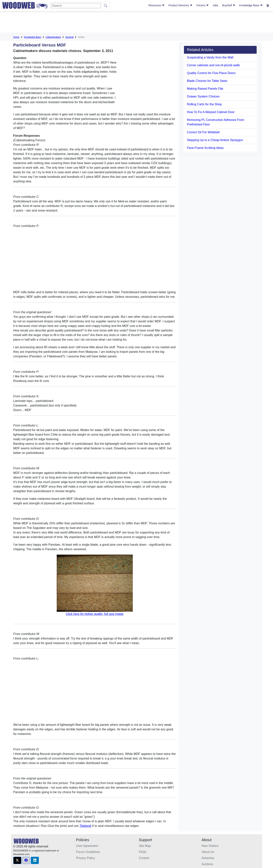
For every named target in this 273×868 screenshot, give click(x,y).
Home (16, 37)
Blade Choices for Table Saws (207, 81)
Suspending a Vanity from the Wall (210, 57)
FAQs (143, 852)
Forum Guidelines (88, 852)
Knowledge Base (251, 5)
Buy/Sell (229, 5)
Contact (144, 858)
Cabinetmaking (53, 37)
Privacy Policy (86, 858)
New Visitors (210, 846)
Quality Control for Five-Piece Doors (211, 73)
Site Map (145, 846)
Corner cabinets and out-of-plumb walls (213, 65)
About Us (208, 852)
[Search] (76, 6)
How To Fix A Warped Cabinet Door (211, 112)
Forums (203, 5)
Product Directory (181, 5)
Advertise (208, 858)
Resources (156, 5)
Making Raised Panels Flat (205, 89)
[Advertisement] (137, 23)
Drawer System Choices (203, 96)
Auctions (207, 864)
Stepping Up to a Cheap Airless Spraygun (215, 140)
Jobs (216, 5)
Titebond (85, 826)
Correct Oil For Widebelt (203, 132)
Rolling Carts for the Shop (204, 104)
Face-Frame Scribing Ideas (205, 148)
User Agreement (87, 846)
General (70, 37)
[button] (17, 860)
